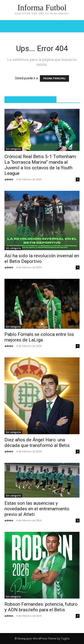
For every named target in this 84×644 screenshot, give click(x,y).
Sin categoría (13, 149)
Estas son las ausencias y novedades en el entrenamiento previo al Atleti (37, 509)
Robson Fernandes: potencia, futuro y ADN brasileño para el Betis (41, 607)
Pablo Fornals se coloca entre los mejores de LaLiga (39, 337)
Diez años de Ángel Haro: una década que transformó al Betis (37, 443)
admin (9, 179)
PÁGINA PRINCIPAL (54, 78)
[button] (78, 26)
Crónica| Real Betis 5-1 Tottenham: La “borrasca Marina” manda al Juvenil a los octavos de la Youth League (41, 165)
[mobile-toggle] (8, 26)
